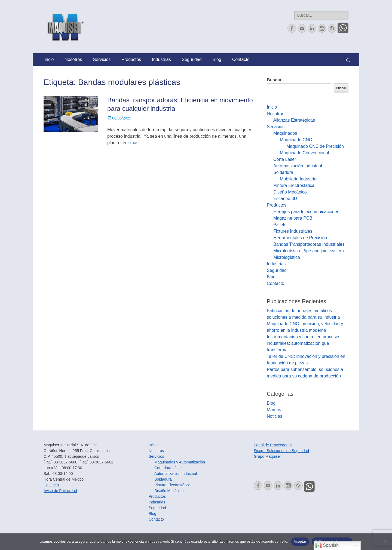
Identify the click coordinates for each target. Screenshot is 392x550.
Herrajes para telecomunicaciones (306, 212)
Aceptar (300, 541)
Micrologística (287, 257)
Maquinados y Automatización (180, 462)
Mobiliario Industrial (299, 179)
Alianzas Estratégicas (294, 120)
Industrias (161, 59)
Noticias (275, 416)
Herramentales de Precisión (300, 238)
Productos (131, 59)
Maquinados (285, 133)
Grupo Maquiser (267, 456)
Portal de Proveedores (273, 445)
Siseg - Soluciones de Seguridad (281, 451)
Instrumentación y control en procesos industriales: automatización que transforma (304, 343)
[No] (385, 542)
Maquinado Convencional (304, 153)
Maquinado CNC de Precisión (315, 146)
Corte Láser (285, 159)
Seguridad (192, 59)
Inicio (49, 59)
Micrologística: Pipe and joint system (309, 251)
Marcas (274, 410)
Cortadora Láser (168, 468)
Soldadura (283, 172)
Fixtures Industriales (293, 231)
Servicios (102, 59)
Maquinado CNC (296, 140)
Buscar (274, 80)
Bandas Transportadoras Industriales (309, 244)
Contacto (241, 59)
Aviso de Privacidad (60, 491)
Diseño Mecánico (290, 192)
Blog (217, 59)
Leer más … (132, 143)
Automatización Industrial (298, 166)
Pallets (280, 225)
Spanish (327, 546)
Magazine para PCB (293, 218)
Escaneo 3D (285, 199)
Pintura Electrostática (294, 185)
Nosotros (73, 59)
